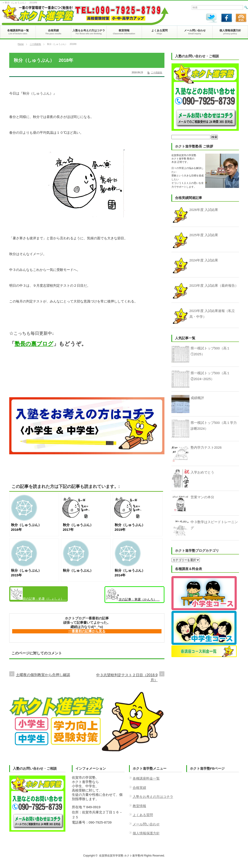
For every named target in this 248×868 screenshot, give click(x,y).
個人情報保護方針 (146, 833)
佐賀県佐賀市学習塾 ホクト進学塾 (120, 856)
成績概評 (197, 398)
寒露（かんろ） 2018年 (133, 596)
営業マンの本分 (202, 497)
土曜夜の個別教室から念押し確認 (43, 675)
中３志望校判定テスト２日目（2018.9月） (127, 678)
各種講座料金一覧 (146, 778)
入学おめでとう (202, 472)
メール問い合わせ (146, 824)
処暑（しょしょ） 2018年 (39, 594)
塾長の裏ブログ (34, 344)
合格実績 (139, 788)
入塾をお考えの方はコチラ (153, 797)
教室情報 (139, 806)
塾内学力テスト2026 (206, 447)
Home (21, 44)
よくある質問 (143, 815)
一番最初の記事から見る (87, 631)
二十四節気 (35, 44)
